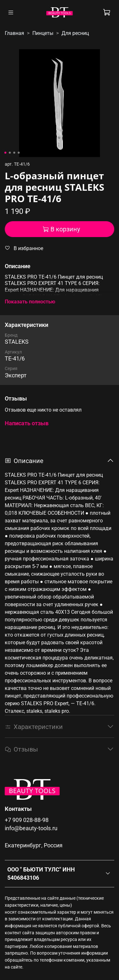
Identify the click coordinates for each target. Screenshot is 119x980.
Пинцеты (43, 33)
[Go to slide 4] (18, 153)
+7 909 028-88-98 (27, 820)
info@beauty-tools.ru (31, 828)
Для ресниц (75, 33)
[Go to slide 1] (5, 153)
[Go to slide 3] (14, 153)
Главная (14, 33)
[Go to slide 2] (10, 153)
